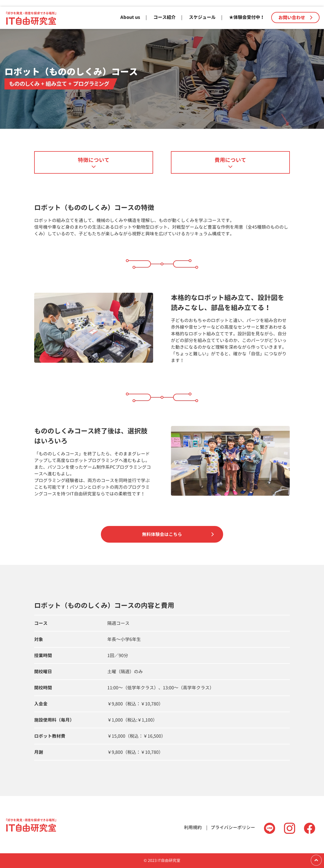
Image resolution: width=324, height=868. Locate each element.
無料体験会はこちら (162, 534)
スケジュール (202, 17)
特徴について (94, 160)
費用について (230, 160)
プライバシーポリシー (233, 827)
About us (130, 17)
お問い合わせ (295, 18)
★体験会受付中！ (247, 17)
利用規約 (193, 827)
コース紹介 (165, 17)
